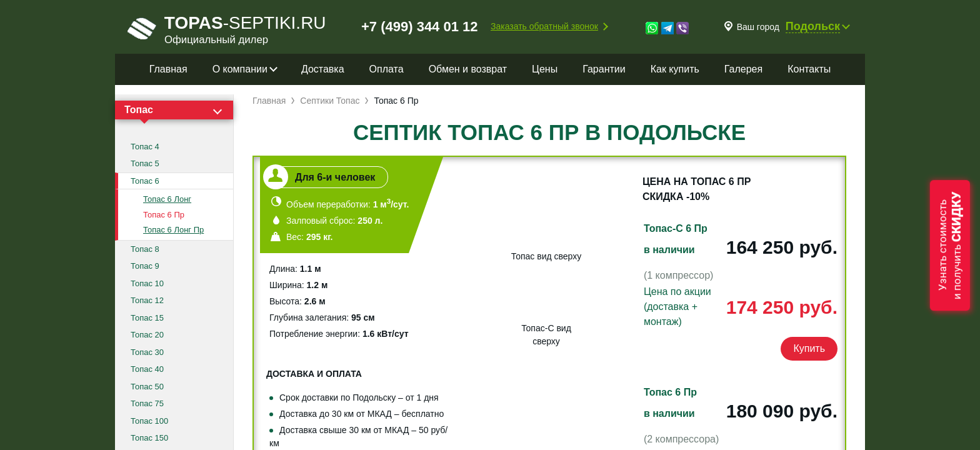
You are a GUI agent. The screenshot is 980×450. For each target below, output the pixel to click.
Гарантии (604, 69)
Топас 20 (147, 335)
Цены (545, 69)
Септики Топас (330, 101)
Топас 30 (147, 352)
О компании (240, 69)
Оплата (387, 69)
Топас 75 (147, 403)
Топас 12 (147, 300)
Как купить (675, 69)
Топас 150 (149, 438)
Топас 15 (147, 318)
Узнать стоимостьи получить (950, 245)
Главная (168, 69)
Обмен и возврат (468, 69)
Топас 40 (147, 369)
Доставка (323, 69)
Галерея (743, 69)
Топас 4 (145, 147)
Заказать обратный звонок (544, 26)
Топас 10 (147, 283)
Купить (809, 348)
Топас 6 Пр (164, 215)
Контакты (809, 69)
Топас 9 (145, 266)
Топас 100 (149, 421)
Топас (139, 110)
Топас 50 (147, 387)
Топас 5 (145, 163)
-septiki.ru (227, 28)
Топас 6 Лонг (167, 199)
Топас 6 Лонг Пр (173, 230)
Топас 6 (145, 181)
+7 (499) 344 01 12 (420, 27)
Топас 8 (145, 249)
